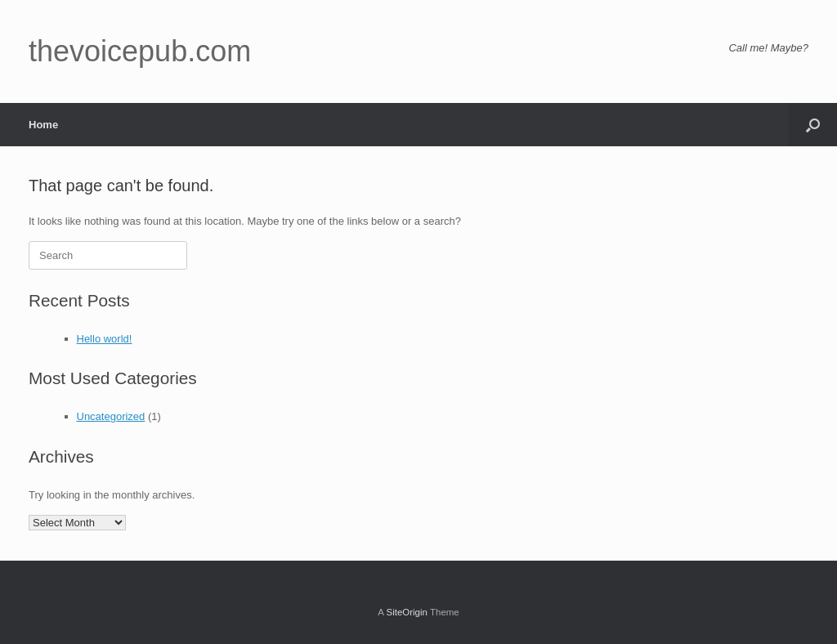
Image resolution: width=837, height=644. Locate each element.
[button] (813, 125)
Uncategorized (111, 416)
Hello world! (105, 339)
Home (43, 125)
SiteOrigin (407, 612)
